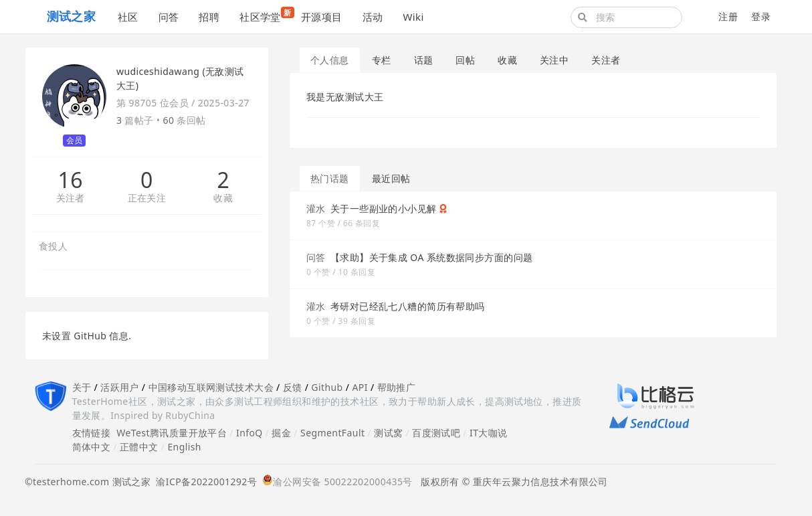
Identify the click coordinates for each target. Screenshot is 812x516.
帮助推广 (397, 387)
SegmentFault (332, 433)
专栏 (382, 60)
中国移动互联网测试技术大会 (211, 387)
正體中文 (139, 447)
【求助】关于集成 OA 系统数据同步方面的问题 (432, 257)
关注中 (554, 60)
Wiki (413, 17)
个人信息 (330, 60)
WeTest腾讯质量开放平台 (172, 433)
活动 (373, 17)
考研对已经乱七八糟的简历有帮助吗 (408, 306)
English (184, 447)
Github (327, 387)
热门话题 (330, 178)
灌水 (316, 208)
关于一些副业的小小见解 (384, 208)
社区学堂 (265, 15)
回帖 (465, 60)
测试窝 (388, 433)
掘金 (281, 433)
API (360, 387)
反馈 (293, 387)
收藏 (223, 198)
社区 (128, 17)
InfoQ (249, 433)
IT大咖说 (489, 433)
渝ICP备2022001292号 (204, 482)
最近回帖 (391, 178)
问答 (169, 17)
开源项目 (322, 17)
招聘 (209, 17)
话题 (424, 60)
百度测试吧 (436, 433)
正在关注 (147, 198)
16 (70, 180)
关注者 (71, 198)
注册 (728, 16)
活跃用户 (120, 387)
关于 (82, 387)
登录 (761, 16)
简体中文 (92, 447)
